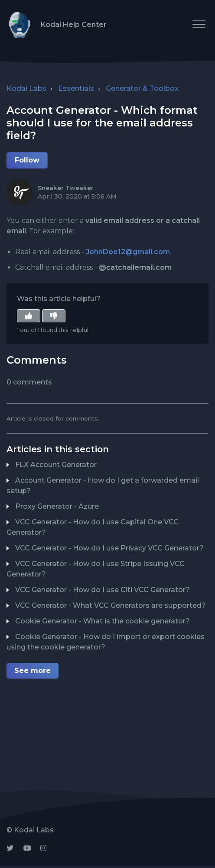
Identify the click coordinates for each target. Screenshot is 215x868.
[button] (199, 24)
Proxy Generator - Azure (57, 506)
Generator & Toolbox (142, 88)
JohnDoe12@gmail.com (128, 252)
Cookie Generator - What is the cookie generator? (103, 621)
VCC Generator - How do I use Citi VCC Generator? (103, 590)
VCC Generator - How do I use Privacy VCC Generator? (109, 548)
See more (33, 671)
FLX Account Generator (56, 465)
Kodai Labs (26, 88)
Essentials (76, 88)
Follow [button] (27, 160)
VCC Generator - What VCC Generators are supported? (111, 605)
